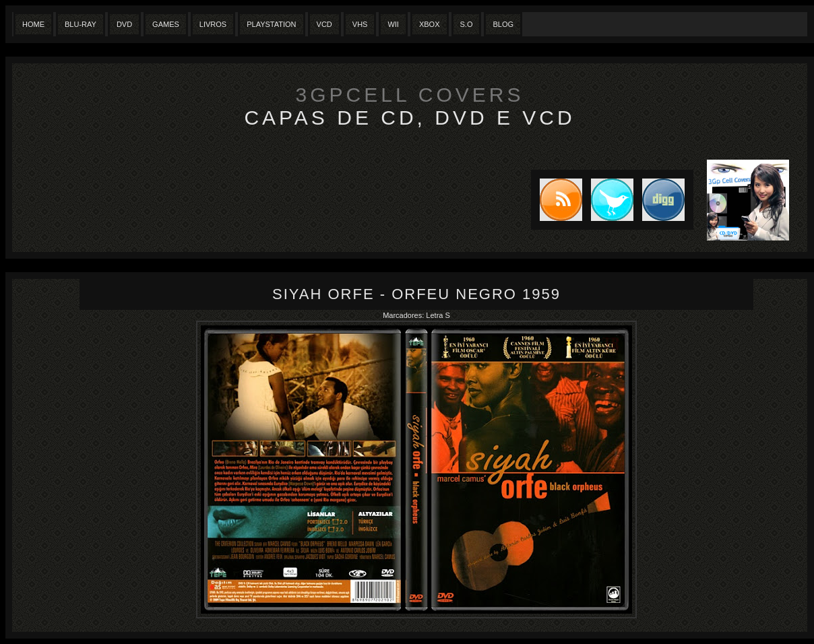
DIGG (663, 200)
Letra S (438, 315)
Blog (503, 24)
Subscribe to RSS (557, 200)
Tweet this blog (608, 200)
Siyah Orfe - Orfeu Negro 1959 (416, 294)
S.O (467, 24)
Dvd (124, 24)
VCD (324, 24)
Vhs (360, 24)
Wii (393, 24)
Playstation (271, 24)
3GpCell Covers (410, 95)
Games (166, 24)
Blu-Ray (81, 24)
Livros (213, 24)
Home (33, 24)
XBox (430, 24)
